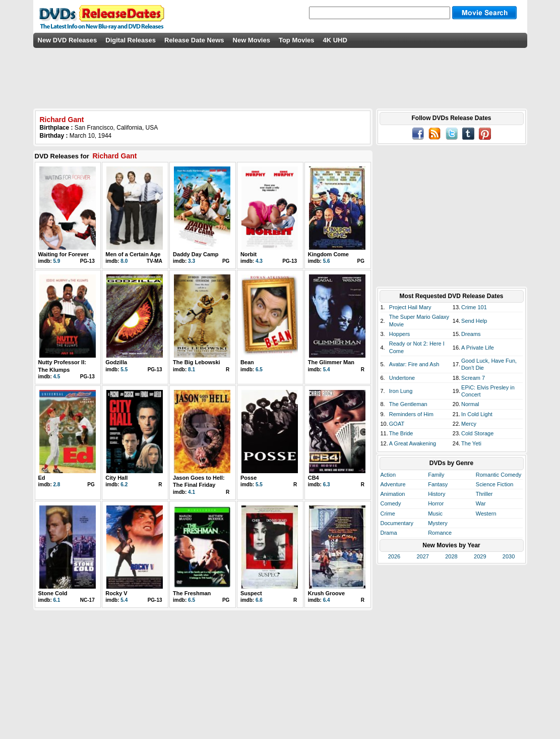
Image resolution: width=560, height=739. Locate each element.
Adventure (393, 484)
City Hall (116, 478)
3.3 (192, 261)
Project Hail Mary (410, 307)
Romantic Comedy (499, 475)
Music (435, 514)
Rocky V (116, 593)
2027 (422, 556)
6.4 (327, 600)
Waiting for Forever (64, 254)
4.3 (259, 261)
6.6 (259, 600)
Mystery (438, 523)
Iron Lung (401, 391)
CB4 (314, 478)
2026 (394, 556)
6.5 (259, 369)
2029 (480, 556)
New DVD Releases (68, 40)
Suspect (251, 593)
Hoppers (400, 334)
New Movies (252, 40)
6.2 (124, 485)
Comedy (391, 503)
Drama (389, 533)
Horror (436, 503)
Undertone (402, 378)
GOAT (397, 424)
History (437, 494)
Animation (393, 494)
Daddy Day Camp (196, 254)
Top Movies (297, 40)
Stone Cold (53, 593)
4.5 (57, 377)
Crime (388, 514)
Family (436, 475)
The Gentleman (408, 404)
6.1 (57, 600)
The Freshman (192, 593)
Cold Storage (477, 433)
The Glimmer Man (331, 362)
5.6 (327, 261)
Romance (440, 533)
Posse (248, 478)
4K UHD (335, 40)
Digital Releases (131, 40)
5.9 (57, 261)
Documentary (397, 523)
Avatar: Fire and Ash (414, 364)
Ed (42, 478)
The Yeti (471, 443)
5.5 (124, 369)
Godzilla (116, 362)
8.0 (124, 261)
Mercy (469, 424)
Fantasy (438, 484)
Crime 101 (474, 307)
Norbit (248, 254)
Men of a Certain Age (133, 254)
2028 (451, 556)
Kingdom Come (328, 254)
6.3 (327, 485)
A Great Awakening (413, 443)
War (481, 503)
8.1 (192, 369)
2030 (509, 556)
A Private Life (478, 348)
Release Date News (194, 40)
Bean (247, 362)
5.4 (327, 369)
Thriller (484, 494)
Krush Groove (326, 593)
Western (486, 514)
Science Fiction (495, 484)
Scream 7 (473, 378)
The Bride (401, 433)
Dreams (471, 334)
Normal (470, 404)
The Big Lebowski (197, 362)
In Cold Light (477, 414)
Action (388, 475)
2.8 (57, 485)
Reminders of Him (411, 414)
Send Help (474, 321)
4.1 (192, 492)
